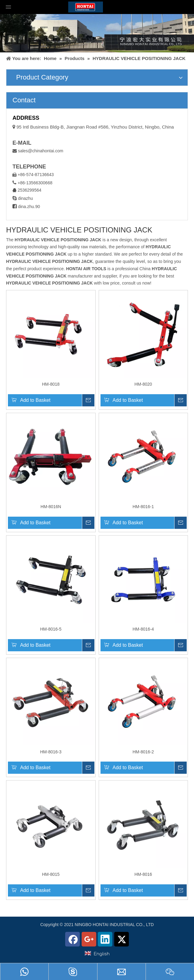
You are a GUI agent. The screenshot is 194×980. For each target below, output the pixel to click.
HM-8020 (143, 384)
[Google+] (89, 939)
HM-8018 (51, 384)
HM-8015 (51, 874)
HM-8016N (51, 507)
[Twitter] (122, 939)
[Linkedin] (105, 939)
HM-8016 (143, 874)
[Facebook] (72, 939)
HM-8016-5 (51, 629)
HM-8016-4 (143, 629)
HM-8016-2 (143, 752)
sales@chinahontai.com (41, 151)
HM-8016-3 (51, 752)
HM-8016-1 (143, 507)
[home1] (97, 33)
